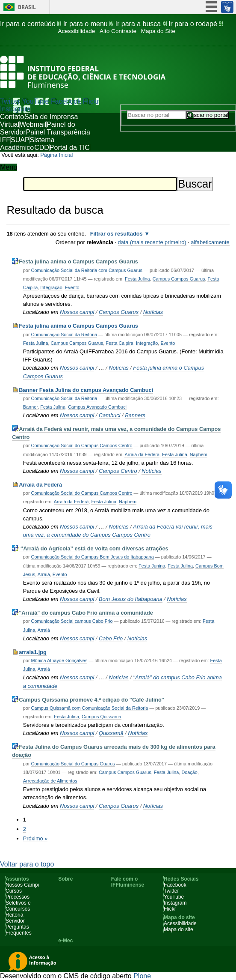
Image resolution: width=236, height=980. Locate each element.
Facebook (66, 101)
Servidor (15, 921)
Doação (189, 772)
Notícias (153, 312)
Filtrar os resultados (117, 234)
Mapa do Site (158, 31)
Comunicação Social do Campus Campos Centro (82, 445)
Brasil (27, 7)
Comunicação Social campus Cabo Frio (72, 621)
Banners (135, 415)
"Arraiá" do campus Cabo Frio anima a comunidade (86, 613)
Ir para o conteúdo (32, 24)
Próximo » (35, 838)
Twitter (10, 101)
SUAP (20, 140)
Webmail (33, 124)
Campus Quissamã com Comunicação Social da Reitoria (90, 708)
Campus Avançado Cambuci (97, 407)
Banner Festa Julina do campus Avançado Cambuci (86, 390)
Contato (12, 117)
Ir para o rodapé (196, 24)
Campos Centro (118, 471)
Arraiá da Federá (142, 454)
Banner (30, 407)
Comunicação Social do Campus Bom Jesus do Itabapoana (93, 557)
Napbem (199, 454)
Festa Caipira (119, 343)
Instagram (15, 109)
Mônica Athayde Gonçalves (59, 660)
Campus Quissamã (101, 717)
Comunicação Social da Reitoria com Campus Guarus (87, 270)
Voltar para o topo (27, 864)
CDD (42, 148)
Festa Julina (137, 279)
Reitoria (14, 915)
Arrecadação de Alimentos (50, 781)
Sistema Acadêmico (27, 144)
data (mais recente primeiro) (152, 242)
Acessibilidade (76, 31)
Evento (72, 287)
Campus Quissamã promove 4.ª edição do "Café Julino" (91, 700)
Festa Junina (152, 566)
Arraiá (44, 574)
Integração (51, 287)
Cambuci (110, 415)
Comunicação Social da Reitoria (64, 335)
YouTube (36, 101)
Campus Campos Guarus (179, 279)
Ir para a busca (142, 24)
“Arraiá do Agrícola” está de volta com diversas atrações (93, 548)
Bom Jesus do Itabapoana (131, 599)
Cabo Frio (111, 638)
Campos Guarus (119, 312)
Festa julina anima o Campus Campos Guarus (78, 261)
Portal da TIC (70, 148)
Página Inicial (56, 155)
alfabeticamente (210, 242)
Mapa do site (178, 929)
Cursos (14, 891)
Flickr (91, 101)
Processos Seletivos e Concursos (18, 903)
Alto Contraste (118, 31)
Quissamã (111, 733)
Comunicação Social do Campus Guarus (73, 764)
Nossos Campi (22, 885)
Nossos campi (77, 312)
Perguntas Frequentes (19, 930)
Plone (142, 976)
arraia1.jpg (33, 652)
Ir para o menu (89, 24)
